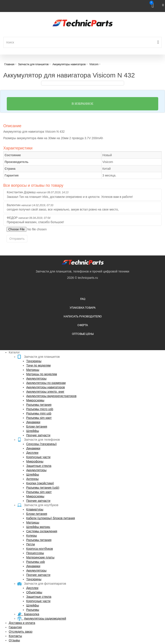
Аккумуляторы (36, 379)
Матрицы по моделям (42, 374)
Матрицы (33, 370)
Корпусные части (38, 457)
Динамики (33, 422)
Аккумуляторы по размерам (46, 383)
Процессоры (35, 553)
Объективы (34, 592)
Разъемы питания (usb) (43, 488)
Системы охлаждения (42, 531)
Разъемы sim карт (39, 418)
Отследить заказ (21, 632)
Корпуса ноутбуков (40, 549)
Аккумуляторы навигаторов (46, 387)
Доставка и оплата (22, 623)
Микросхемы (35, 400)
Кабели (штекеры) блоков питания (51, 518)
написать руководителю (83, 317)
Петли (30, 544)
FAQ (83, 299)
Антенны (32, 479)
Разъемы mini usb (39, 413)
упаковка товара (83, 308)
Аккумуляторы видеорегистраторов (51, 396)
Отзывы (14, 640)
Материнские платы (40, 557)
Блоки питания (37, 426)
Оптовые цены (83, 334)
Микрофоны (35, 461)
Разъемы (33, 610)
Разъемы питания (39, 405)
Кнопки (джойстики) (40, 483)
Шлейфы (33, 431)
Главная (9, 64)
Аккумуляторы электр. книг (45, 392)
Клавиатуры (35, 509)
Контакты (15, 636)
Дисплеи (32, 453)
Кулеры (32, 536)
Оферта (83, 325)
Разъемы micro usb (40, 409)
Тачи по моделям (38, 365)
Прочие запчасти (38, 435)
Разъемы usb (36, 562)
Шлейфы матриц (38, 527)
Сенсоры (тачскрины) (41, 444)
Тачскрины (34, 361)
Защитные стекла (39, 466)
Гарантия (15, 627)
